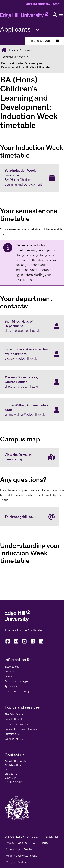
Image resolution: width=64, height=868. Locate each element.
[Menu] (61, 15)
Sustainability (12, 734)
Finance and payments (17, 724)
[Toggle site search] (55, 15)
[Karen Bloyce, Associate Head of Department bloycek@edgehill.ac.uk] (32, 354)
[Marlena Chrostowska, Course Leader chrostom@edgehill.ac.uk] (32, 382)
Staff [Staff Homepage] (56, 4)
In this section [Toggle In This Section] (45, 41)
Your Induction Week (13, 57)
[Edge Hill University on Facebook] (8, 644)
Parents (9, 672)
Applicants (26, 50)
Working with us (14, 739)
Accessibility (13, 849)
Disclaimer (52, 837)
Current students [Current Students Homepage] (38, 4)
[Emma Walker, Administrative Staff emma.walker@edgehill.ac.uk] (32, 410)
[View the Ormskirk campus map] (30, 457)
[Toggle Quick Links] (37, 30)
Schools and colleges (16, 681)
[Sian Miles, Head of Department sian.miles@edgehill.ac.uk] (32, 326)
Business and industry (17, 691)
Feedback (29, 849)
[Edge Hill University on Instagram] (16, 644)
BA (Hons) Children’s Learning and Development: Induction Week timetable (26, 65)
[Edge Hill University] (17, 621)
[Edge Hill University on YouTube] (24, 644)
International (12, 667)
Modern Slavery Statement (21, 856)
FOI (34, 843)
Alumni (8, 677)
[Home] (24, 16)
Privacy (10, 843)
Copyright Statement (18, 862)
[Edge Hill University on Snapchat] (33, 644)
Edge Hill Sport (13, 719)
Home (11, 50)
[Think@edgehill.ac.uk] (30, 517)
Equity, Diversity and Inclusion (21, 729)
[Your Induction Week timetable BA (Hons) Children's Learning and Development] (30, 178)
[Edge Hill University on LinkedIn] (41, 644)
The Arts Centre (14, 714)
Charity (44, 843)
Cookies (23, 843)
